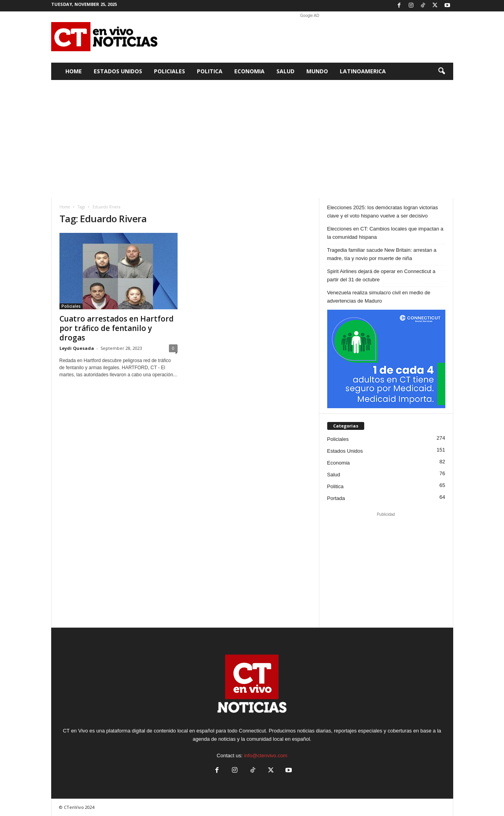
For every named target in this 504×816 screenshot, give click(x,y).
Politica (210, 71)
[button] (441, 71)
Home (74, 71)
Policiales (170, 71)
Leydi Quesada (77, 348)
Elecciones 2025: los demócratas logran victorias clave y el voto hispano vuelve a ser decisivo (383, 212)
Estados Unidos (118, 71)
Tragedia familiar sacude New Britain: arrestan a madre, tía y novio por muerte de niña (382, 254)
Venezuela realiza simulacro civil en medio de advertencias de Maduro (379, 297)
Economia (249, 71)
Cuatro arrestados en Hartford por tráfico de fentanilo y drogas (117, 328)
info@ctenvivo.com (266, 756)
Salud (285, 71)
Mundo (317, 71)
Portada (336, 498)
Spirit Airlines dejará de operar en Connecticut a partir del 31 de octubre (381, 275)
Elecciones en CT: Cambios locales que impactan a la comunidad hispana (385, 233)
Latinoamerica (363, 71)
